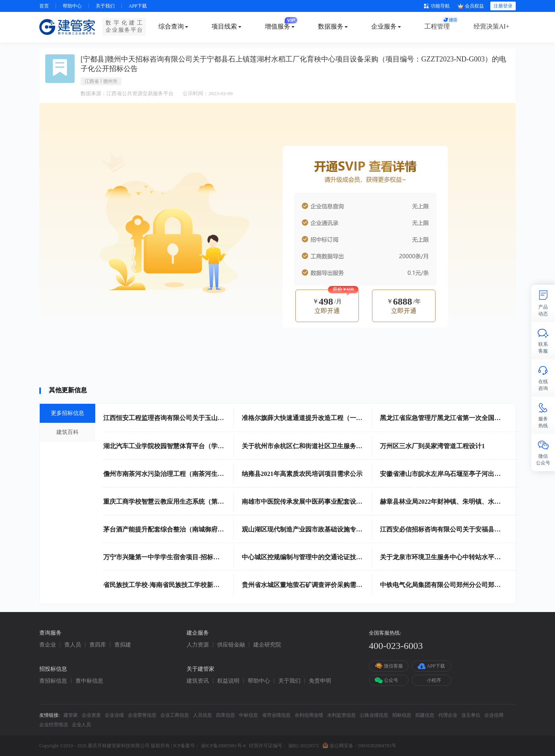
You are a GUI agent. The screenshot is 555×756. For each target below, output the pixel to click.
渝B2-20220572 (304, 746)
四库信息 (225, 715)
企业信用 (494, 715)
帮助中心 (72, 6)
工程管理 (437, 26)
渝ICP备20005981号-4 (223, 746)
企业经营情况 (54, 725)
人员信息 (202, 715)
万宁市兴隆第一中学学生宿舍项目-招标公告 (165, 557)
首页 (44, 6)
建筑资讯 (198, 681)
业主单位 (471, 715)
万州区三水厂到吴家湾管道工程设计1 (432, 446)
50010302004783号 (377, 746)
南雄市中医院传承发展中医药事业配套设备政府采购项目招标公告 (334, 502)
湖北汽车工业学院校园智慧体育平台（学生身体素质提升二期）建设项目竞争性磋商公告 (227, 446)
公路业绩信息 (374, 715)
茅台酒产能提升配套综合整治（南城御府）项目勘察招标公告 (189, 529)
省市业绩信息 (276, 715)
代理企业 (448, 715)
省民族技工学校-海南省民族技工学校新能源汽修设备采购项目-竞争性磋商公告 (213, 585)
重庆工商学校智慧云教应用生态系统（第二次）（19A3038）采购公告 (201, 502)
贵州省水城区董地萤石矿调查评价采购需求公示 (308, 585)
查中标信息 (89, 681)
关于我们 (105, 6)
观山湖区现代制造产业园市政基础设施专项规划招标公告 (321, 529)
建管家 (71, 715)
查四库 (98, 645)
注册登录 (503, 6)
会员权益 (471, 6)
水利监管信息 (341, 715)
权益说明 (228, 681)
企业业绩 (114, 715)
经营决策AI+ (491, 26)
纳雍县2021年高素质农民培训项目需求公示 (302, 474)
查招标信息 (53, 681)
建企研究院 (267, 645)
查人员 (73, 645)
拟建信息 (425, 715)
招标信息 (402, 715)
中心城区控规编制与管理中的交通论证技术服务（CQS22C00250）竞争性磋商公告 (357, 557)
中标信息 (249, 715)
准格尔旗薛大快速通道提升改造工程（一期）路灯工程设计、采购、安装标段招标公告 (362, 418)
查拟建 (123, 645)
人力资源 (198, 645)
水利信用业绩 (309, 715)
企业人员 (81, 725)
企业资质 (91, 715)
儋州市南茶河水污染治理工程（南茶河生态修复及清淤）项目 (189, 474)
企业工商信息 (175, 715)
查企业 (48, 645)
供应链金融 (231, 645)
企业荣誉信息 (142, 715)
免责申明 (320, 681)
